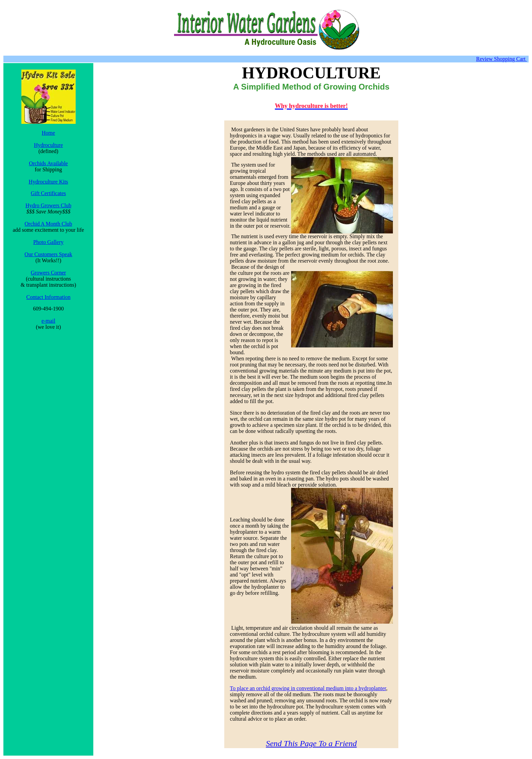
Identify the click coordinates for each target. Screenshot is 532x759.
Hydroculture (48, 145)
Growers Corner (49, 273)
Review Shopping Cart (501, 59)
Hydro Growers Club (48, 205)
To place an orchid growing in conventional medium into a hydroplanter (308, 688)
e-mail (48, 321)
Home (48, 133)
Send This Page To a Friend (311, 743)
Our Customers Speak (48, 254)
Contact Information (48, 297)
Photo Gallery (48, 242)
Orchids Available (48, 163)
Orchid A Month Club (49, 224)
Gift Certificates (49, 193)
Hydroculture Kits (49, 182)
